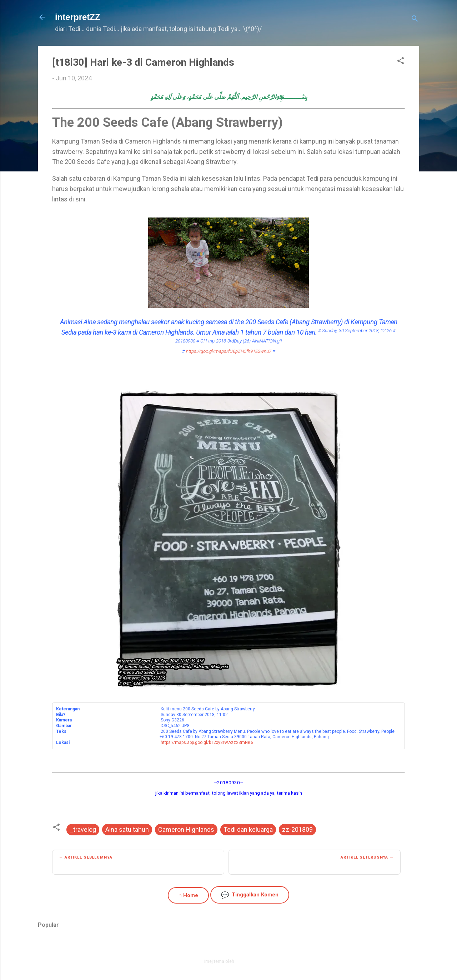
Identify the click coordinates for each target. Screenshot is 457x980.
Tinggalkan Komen (250, 895)
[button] (401, 62)
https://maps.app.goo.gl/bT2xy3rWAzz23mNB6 (207, 742)
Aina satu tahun (127, 829)
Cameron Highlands (186, 829)
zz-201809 (297, 829)
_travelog (83, 829)
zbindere (244, 961)
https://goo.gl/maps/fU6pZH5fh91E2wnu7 (229, 351)
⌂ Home (188, 895)
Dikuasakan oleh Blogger (229, 946)
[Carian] (415, 19)
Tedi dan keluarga (248, 829)
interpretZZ (78, 17)
